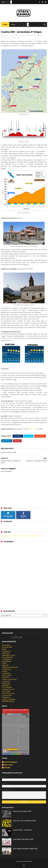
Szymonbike (6, 691)
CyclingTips (6, 673)
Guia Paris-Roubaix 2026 (22, 811)
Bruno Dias (8, 765)
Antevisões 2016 (31, 35)
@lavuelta (33, 429)
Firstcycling (6, 645)
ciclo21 (4, 663)
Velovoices (6, 653)
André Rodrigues (11, 762)
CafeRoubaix (7, 669)
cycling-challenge (9, 699)
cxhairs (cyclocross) (9, 679)
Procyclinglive (7, 687)
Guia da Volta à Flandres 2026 (24, 821)
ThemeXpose (28, 861)
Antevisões (22, 35)
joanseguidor (7, 661)
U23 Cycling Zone (8, 693)
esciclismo (6, 677)
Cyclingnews (7, 651)
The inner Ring (7, 647)
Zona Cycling (7, 675)
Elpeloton (5, 665)
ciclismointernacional (10, 667)
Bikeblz (4, 649)
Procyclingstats (7, 657)
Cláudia (7, 768)
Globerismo (6, 697)
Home (5, 25)
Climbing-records (8, 689)
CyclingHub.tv (7, 659)
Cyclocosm (6, 681)
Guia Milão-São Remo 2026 (23, 839)
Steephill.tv (6, 685)
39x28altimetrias (8, 701)
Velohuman (6, 683)
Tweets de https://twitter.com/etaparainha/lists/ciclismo (22, 536)
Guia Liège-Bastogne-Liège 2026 (25, 849)
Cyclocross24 (7, 695)
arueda (5, 671)
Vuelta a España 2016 (13, 38)
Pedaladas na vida (9, 655)
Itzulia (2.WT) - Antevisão (22, 830)
